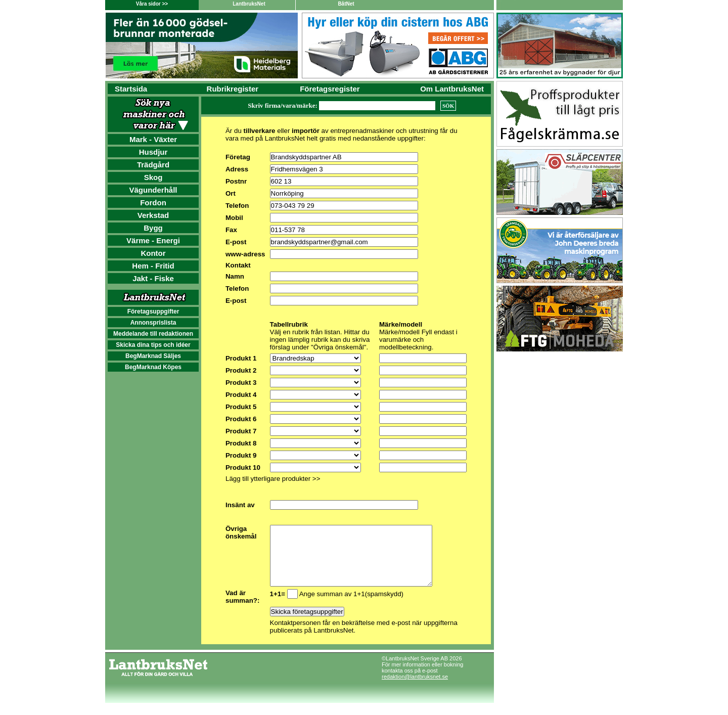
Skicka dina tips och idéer (153, 345)
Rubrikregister (233, 89)
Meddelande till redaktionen (153, 334)
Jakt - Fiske (153, 278)
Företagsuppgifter (153, 311)
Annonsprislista (153, 323)
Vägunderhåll (153, 190)
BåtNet (346, 4)
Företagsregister (330, 89)
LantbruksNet (249, 4)
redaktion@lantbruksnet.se (415, 689)
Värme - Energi (153, 240)
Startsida (131, 89)
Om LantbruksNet (452, 89)
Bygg (153, 228)
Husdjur (153, 152)
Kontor (153, 253)
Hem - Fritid (153, 266)
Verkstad (153, 215)
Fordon (153, 203)
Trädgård (153, 165)
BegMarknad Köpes (153, 367)
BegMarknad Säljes (153, 356)
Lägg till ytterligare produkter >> (273, 479)
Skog (153, 177)
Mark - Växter (153, 139)
